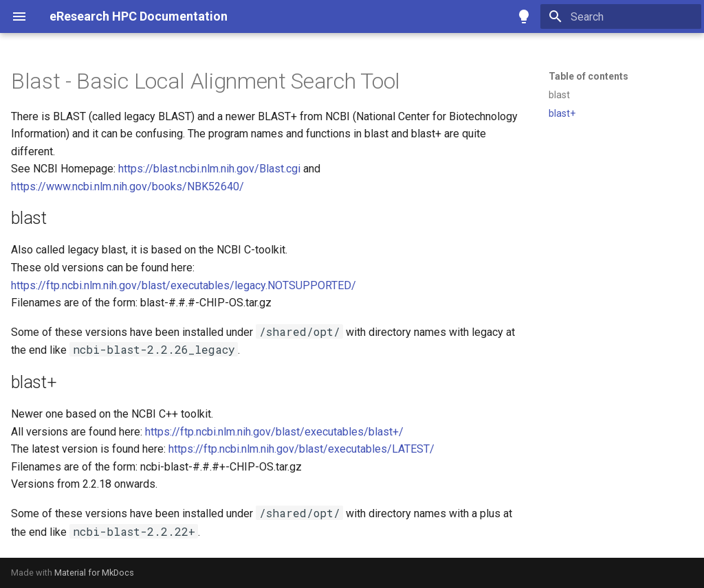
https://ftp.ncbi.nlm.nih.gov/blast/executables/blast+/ (274, 432)
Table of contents (588, 76)
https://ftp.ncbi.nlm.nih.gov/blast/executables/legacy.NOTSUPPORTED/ (184, 285)
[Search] (621, 16)
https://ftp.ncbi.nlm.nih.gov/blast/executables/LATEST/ (301, 449)
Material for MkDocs (94, 573)
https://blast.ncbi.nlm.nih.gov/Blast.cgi (209, 169)
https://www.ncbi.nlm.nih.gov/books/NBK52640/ (128, 186)
